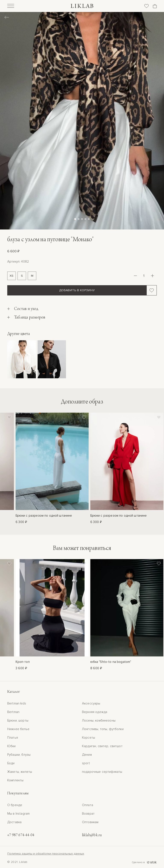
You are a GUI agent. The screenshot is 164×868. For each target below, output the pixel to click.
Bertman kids (17, 703)
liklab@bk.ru (92, 835)
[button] (75, 219)
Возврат (88, 814)
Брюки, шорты (18, 720)
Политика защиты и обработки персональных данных (46, 854)
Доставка (14, 822)
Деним (87, 755)
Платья (13, 738)
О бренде (15, 805)
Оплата (88, 805)
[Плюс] (152, 276)
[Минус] (135, 276)
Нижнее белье (18, 729)
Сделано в (144, 862)
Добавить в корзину (77, 290)
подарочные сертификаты (102, 772)
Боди (11, 763)
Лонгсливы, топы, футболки (103, 729)
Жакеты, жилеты (20, 772)
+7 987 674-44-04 (21, 835)
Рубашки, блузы (19, 755)
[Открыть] (11, 6)
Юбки (12, 746)
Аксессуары (91, 703)
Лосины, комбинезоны (99, 720)
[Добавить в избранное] (152, 290)
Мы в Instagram (18, 814)
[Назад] (7, 18)
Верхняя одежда (95, 712)
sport (86, 763)
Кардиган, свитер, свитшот (102, 746)
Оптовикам (90, 822)
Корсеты (89, 738)
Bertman (13, 712)
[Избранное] (146, 6)
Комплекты (15, 780)
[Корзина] (155, 6)
